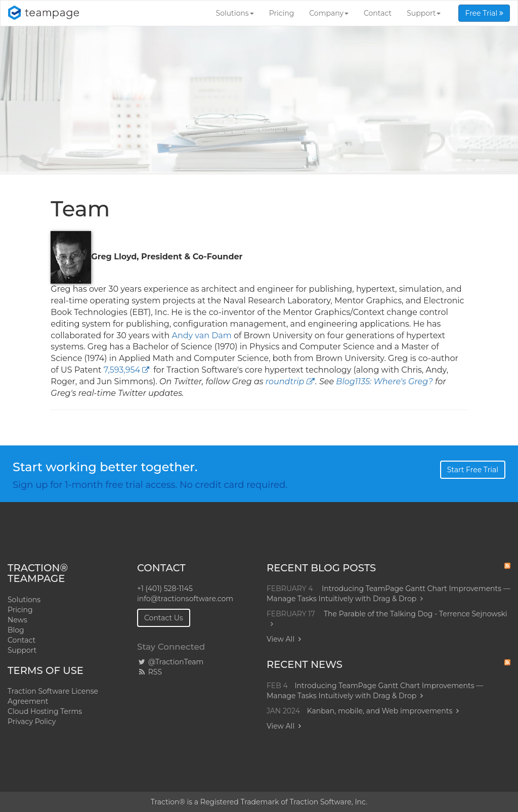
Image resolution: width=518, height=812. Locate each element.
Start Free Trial (473, 470)
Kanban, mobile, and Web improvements (380, 711)
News (17, 620)
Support (424, 13)
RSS (149, 672)
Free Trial (484, 13)
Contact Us (164, 618)
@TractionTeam (170, 662)
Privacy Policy (32, 721)
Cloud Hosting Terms (45, 711)
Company (329, 13)
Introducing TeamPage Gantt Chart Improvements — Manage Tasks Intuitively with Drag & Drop (388, 594)
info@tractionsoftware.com (185, 599)
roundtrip (285, 381)
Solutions (235, 13)
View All (280, 639)
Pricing (282, 13)
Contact (378, 13)
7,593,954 (122, 370)
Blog (16, 630)
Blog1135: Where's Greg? (384, 381)
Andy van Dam (201, 335)
